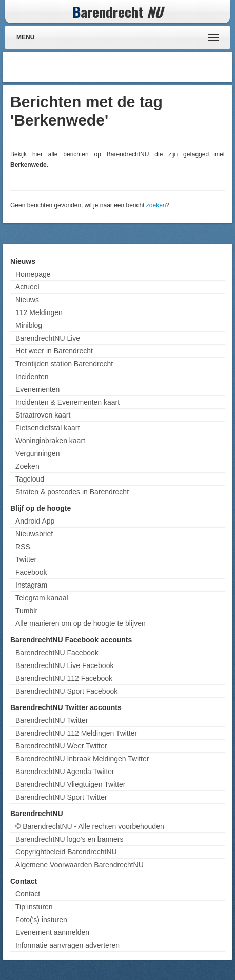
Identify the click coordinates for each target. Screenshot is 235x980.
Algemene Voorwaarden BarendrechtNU (80, 865)
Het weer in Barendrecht (54, 351)
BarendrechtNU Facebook (57, 653)
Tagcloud (30, 479)
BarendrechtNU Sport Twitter (61, 797)
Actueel (27, 287)
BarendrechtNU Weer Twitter (61, 746)
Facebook (31, 572)
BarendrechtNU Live (48, 338)
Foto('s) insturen (41, 920)
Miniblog (29, 325)
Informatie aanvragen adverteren (67, 945)
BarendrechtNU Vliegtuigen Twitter (71, 784)
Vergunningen (37, 453)
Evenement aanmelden (52, 932)
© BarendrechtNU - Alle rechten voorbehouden (90, 826)
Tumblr (26, 611)
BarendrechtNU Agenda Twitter (65, 772)
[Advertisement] (148, 67)
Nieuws (27, 300)
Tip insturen (34, 907)
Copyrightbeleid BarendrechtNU (66, 852)
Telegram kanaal (42, 598)
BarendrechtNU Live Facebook (64, 665)
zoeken (156, 205)
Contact (28, 894)
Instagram (31, 585)
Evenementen (37, 389)
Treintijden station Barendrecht (64, 364)
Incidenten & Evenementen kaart (67, 402)
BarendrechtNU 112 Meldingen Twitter (76, 733)
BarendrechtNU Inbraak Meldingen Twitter (82, 759)
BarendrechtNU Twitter (52, 720)
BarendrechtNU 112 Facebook (64, 678)
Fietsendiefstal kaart (47, 428)
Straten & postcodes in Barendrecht (72, 492)
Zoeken (27, 466)
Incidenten (32, 377)
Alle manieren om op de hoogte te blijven (81, 623)
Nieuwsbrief (34, 534)
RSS (23, 547)
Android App (35, 521)
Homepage (33, 274)
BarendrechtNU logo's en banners (69, 839)
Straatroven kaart (43, 415)
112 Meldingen (39, 312)
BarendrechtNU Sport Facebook (66, 691)
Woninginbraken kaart (50, 441)
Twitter (26, 559)
